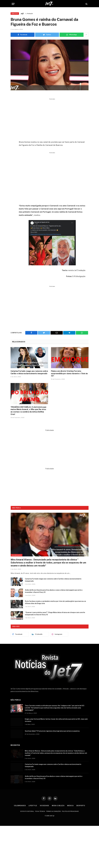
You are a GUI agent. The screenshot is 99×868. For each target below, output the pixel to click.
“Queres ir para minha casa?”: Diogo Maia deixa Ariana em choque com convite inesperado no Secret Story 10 (55, 614)
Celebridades (17, 555)
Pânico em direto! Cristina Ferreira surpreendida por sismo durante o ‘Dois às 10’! (69, 374)
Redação (30, 14)
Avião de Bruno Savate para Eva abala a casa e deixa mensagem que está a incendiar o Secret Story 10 (54, 591)
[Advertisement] (55, 119)
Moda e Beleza (58, 806)
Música (71, 806)
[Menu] (13, 4)
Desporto (81, 806)
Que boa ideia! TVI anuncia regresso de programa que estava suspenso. (52, 731)
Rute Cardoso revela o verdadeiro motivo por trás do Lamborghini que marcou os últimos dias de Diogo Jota (55, 602)
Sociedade (44, 806)
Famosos (15, 14)
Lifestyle (33, 806)
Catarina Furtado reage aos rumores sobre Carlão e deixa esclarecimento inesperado (29, 372)
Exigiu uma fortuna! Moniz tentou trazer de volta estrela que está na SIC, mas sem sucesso (56, 720)
